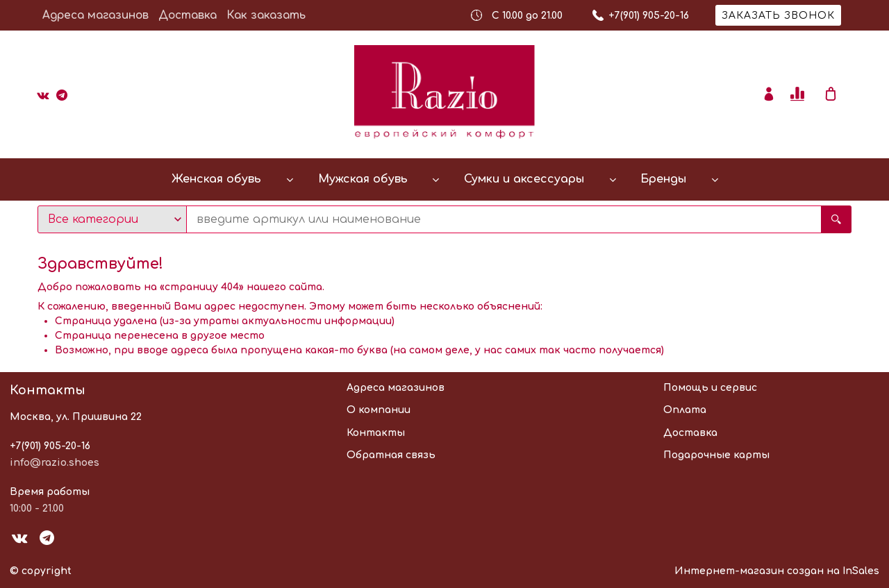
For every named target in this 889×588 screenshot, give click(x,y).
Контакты (376, 433)
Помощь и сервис (710, 388)
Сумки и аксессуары (524, 179)
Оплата (685, 410)
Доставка (188, 15)
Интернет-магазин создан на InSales (777, 571)
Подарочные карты (716, 455)
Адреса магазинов (95, 15)
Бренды (663, 179)
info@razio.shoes (55, 463)
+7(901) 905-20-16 (50, 446)
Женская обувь (216, 179)
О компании (379, 410)
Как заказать (266, 15)
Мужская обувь (363, 179)
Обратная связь (391, 455)
